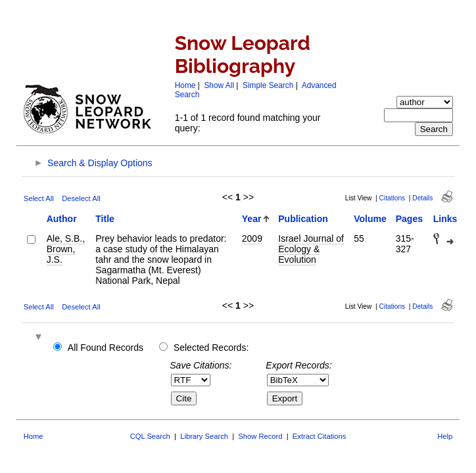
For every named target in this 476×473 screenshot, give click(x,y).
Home (185, 85)
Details (422, 198)
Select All (39, 198)
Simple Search (268, 85)
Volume (370, 219)
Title (105, 219)
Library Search (204, 436)
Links (445, 219)
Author (62, 219)
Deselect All (81, 198)
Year (252, 219)
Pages (409, 219)
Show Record (260, 436)
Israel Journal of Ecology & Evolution (311, 249)
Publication (303, 219)
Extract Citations (319, 436)
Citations (393, 198)
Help (445, 436)
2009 (252, 238)
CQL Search (150, 436)
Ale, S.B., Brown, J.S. (66, 249)
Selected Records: (211, 348)
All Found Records (106, 348)
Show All (219, 85)
